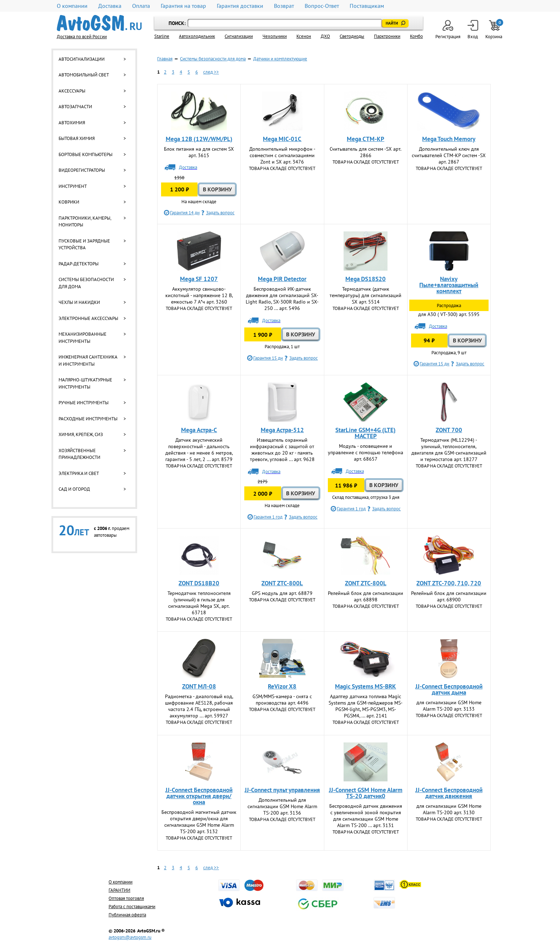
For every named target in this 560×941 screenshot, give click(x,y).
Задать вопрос (220, 213)
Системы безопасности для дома (86, 283)
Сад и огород (74, 489)
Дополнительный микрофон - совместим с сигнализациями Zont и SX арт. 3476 (282, 155)
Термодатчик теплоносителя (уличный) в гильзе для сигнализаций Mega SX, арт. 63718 (199, 603)
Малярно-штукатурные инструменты (85, 383)
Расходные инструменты (88, 419)
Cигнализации (239, 36)
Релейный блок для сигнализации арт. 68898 (366, 596)
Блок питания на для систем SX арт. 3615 (199, 152)
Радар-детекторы (79, 264)
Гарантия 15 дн (268, 358)
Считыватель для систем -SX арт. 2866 (366, 152)
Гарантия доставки (240, 6)
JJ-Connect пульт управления (282, 790)
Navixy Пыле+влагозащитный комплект (449, 285)
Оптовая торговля (126, 898)
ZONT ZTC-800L (282, 583)
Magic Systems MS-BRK (366, 686)
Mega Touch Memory (449, 139)
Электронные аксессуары (88, 318)
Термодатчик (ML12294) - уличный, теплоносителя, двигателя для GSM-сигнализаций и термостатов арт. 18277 (449, 450)
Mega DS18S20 (366, 279)
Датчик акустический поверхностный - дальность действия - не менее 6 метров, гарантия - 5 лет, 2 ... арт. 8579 (199, 450)
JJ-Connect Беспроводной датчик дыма (449, 689)
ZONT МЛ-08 (199, 686)
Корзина (494, 30)
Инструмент (73, 186)
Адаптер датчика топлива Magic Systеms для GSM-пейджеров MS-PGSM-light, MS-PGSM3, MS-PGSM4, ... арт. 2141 (366, 706)
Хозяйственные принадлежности (79, 454)
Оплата (141, 6)
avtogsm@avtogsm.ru (130, 937)
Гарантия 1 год (268, 517)
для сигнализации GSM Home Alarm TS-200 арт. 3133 (449, 706)
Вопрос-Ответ (322, 6)
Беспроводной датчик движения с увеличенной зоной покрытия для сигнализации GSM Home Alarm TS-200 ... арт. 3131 (366, 816)
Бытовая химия (77, 138)
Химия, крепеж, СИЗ (81, 434)
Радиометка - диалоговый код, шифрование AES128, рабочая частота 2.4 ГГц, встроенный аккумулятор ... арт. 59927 (199, 706)
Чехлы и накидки (79, 302)
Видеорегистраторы (82, 170)
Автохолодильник (197, 36)
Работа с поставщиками (132, 907)
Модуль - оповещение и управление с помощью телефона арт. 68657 (366, 452)
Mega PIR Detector (282, 279)
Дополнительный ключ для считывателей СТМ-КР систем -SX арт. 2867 (449, 155)
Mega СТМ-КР (366, 139)
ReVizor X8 (282, 686)
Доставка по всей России (82, 37)
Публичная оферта (127, 915)
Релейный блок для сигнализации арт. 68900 (449, 596)
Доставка (110, 6)
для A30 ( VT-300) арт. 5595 (449, 314)
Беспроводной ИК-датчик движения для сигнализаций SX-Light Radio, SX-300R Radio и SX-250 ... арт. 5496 (282, 299)
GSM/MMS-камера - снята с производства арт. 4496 (282, 700)
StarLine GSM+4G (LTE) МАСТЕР (366, 433)
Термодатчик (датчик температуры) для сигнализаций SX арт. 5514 (366, 295)
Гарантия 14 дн (185, 213)
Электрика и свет (79, 473)
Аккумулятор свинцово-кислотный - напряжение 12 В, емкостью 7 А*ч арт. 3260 (199, 295)
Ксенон (304, 36)
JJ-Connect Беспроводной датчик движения (449, 793)
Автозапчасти (75, 107)
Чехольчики (275, 36)
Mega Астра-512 (282, 430)
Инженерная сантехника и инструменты (88, 361)
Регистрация (448, 30)
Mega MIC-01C (282, 139)
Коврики (69, 202)
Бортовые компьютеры (86, 154)
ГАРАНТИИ (119, 890)
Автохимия (72, 123)
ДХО (325, 36)
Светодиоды (352, 36)
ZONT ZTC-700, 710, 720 (449, 583)
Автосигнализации (82, 59)
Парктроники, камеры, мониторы (85, 222)
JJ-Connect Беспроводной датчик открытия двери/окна (199, 796)
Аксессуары (72, 91)
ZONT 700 (449, 430)
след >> (211, 72)
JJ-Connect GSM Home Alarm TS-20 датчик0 (366, 793)
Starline (162, 36)
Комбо (416, 36)
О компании (72, 6)
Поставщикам (367, 6)
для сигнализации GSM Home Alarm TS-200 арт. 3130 (449, 809)
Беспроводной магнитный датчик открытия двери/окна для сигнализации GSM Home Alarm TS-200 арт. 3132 (199, 822)
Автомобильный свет (84, 75)
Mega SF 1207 (199, 279)
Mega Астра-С (199, 430)
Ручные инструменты (84, 403)
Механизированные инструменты (82, 338)
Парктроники (387, 36)
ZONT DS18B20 (199, 583)
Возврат (284, 6)
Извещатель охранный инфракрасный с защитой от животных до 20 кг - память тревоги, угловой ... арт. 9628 (282, 450)
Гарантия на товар (183, 6)
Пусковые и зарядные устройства (84, 244)
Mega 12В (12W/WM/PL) (199, 139)
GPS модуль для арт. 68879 (282, 593)
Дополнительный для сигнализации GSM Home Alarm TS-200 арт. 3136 (282, 806)
